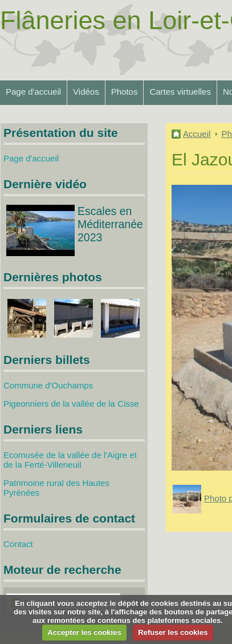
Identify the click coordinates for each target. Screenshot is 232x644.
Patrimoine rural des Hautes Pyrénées (56, 488)
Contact (18, 544)
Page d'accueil (33, 92)
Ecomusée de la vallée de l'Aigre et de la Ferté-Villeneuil (70, 460)
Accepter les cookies (84, 632)
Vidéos (86, 92)
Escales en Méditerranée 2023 (110, 224)
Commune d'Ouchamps (48, 385)
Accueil (197, 134)
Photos (125, 92)
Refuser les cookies (173, 632)
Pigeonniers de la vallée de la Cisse (71, 404)
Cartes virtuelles (180, 92)
